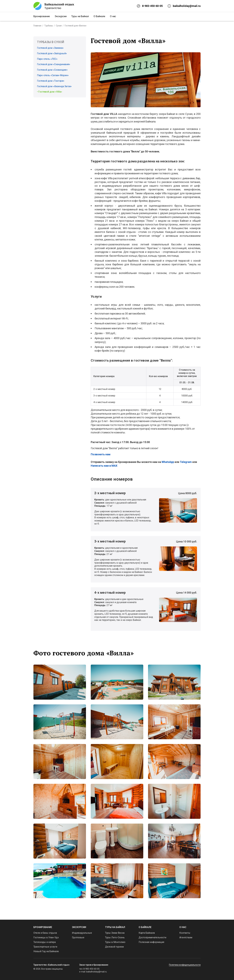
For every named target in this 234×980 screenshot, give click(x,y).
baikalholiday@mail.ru (184, 6)
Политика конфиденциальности (185, 965)
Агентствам (186, 937)
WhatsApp (168, 462)
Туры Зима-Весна (115, 933)
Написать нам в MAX (104, 466)
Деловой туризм (114, 947)
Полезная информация (151, 942)
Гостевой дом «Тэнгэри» (51, 81)
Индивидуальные (82, 933)
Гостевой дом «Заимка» (50, 48)
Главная (37, 26)
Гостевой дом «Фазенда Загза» (54, 86)
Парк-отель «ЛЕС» (47, 59)
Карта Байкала (147, 933)
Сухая (59, 26)
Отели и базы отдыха (45, 933)
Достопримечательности (152, 937)
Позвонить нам (101, 454)
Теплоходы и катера (45, 942)
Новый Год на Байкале (46, 951)
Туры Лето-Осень (115, 937)
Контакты (185, 933)
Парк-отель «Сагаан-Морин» (53, 75)
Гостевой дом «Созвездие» (52, 70)
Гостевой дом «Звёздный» (52, 53)
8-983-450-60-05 (152, 6)
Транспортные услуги (45, 947)
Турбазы (49, 26)
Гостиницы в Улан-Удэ (46, 937)
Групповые (78, 937)
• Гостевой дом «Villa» (50, 92)
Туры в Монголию (115, 942)
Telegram (186, 462)
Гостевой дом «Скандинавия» (54, 64)
